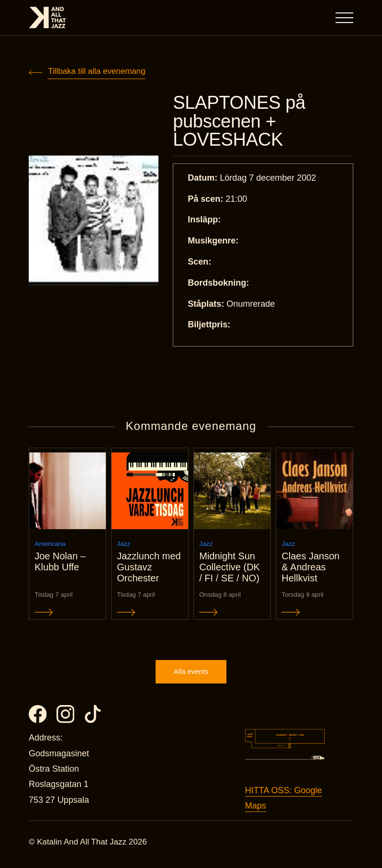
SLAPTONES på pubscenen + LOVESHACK (241, 122)
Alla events (191, 676)
